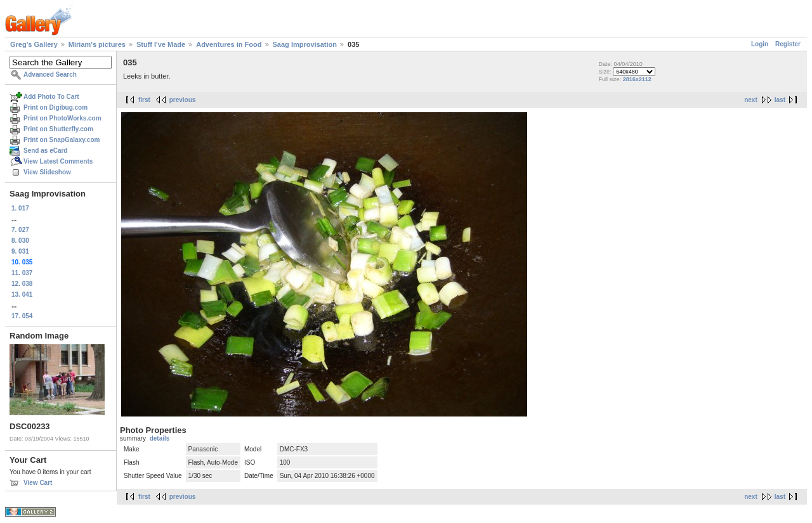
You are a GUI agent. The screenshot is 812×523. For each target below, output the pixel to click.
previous (183, 100)
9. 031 (20, 251)
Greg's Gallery (34, 44)
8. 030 (20, 241)
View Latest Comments (58, 161)
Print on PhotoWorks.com (62, 118)
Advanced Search (50, 74)
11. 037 (22, 273)
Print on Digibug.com (56, 107)
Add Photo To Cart (51, 97)
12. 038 (22, 284)
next (751, 100)
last (780, 100)
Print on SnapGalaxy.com (62, 140)
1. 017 (20, 208)
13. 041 (22, 294)
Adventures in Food (229, 44)
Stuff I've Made (161, 44)
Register (788, 44)
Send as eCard (45, 151)
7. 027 (20, 230)
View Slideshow (47, 172)
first (144, 100)
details (160, 438)
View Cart (38, 483)
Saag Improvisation (305, 44)
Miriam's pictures (97, 44)
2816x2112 (637, 79)
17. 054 (22, 316)
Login (760, 44)
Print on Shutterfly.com (58, 129)
